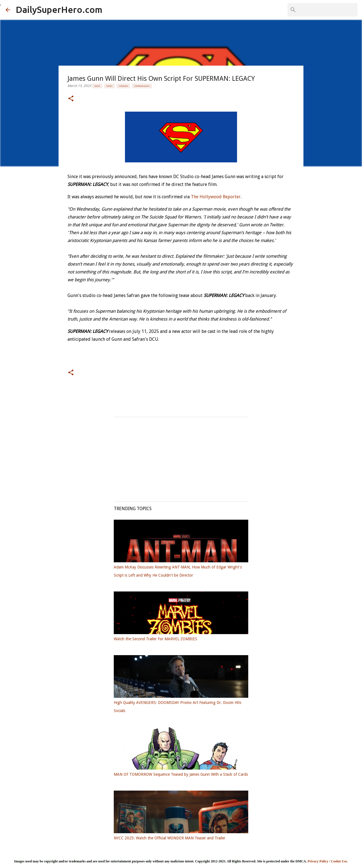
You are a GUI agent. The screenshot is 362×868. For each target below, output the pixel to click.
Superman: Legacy (142, 86)
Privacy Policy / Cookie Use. (328, 861)
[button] (71, 99)
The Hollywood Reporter (216, 197)
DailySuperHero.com (59, 10)
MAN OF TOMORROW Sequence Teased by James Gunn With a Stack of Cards (181, 774)
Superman (123, 86)
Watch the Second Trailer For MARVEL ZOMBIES (156, 639)
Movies (109, 86)
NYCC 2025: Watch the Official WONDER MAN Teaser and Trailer (170, 838)
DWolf (97, 86)
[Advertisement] (181, 456)
